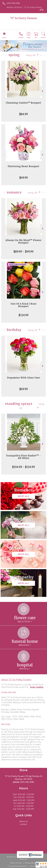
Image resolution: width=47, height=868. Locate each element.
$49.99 (24, 178)
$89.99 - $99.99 (23, 251)
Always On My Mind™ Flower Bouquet (23, 241)
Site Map (34, 866)
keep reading (37, 687)
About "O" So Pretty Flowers (16, 679)
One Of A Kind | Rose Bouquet (24, 305)
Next (43, 91)
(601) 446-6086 (13, 3)
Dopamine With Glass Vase (24, 378)
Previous (4, 91)
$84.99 (23, 114)
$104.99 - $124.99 (23, 467)
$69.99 (24, 389)
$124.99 (23, 315)
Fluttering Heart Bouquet (24, 166)
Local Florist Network (18, 866)
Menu (4, 37)
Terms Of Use (16, 863)
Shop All (31, 55)
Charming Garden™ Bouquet (23, 103)
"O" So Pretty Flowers (23, 18)
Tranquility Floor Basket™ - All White (24, 457)
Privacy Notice (31, 863)
